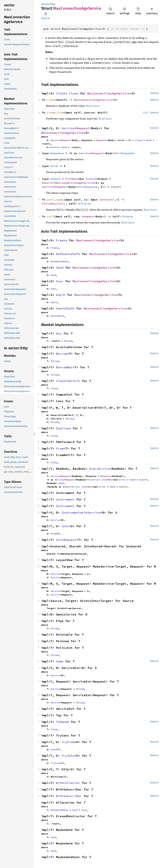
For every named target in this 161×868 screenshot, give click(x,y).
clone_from (55, 112)
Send (149, 140)
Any (59, 333)
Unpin (61, 295)
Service (68, 128)
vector (45, 4)
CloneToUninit (68, 381)
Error (55, 166)
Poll (45, 204)
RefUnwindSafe (68, 254)
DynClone (63, 428)
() (64, 204)
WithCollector (68, 783)
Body (61, 483)
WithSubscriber (69, 796)
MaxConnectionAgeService (109, 93)
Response (102, 140)
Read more (93, 106)
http (53, 4)
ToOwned (62, 722)
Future (55, 147)
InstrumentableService (81, 513)
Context (105, 200)
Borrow (62, 354)
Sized (69, 341)
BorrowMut (64, 367)
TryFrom (68, 742)
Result (47, 183)
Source (45, 18)
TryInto (68, 756)
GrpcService (99, 469)
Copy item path (46, 14)
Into (104, 480)
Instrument (65, 499)
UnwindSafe (65, 308)
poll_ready (55, 200)
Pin (68, 179)
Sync (60, 281)
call (50, 216)
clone (51, 100)
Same (60, 661)
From (60, 448)
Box (75, 179)
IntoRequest (66, 540)
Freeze (62, 240)
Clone (61, 93)
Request (83, 128)
